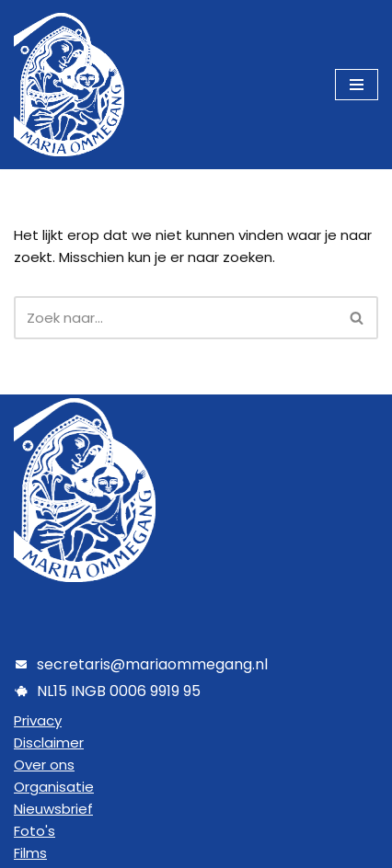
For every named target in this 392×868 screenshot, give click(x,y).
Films (30, 853)
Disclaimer (49, 742)
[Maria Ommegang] (69, 85)
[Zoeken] (175, 318)
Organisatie (54, 787)
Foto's (35, 831)
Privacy (38, 720)
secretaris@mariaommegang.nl (152, 664)
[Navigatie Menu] (357, 85)
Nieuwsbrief (53, 809)
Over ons (44, 765)
